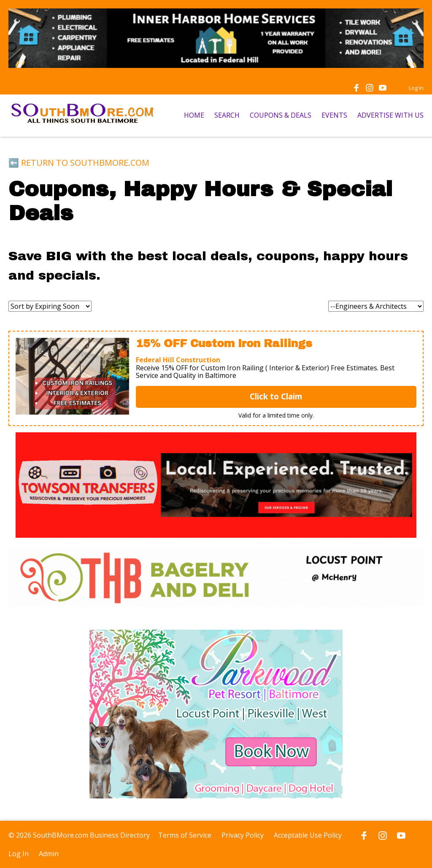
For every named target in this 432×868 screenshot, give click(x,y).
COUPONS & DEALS (281, 115)
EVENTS (334, 115)
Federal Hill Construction (178, 360)
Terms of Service (185, 835)
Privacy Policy (243, 835)
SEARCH (227, 115)
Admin (49, 854)
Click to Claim (276, 396)
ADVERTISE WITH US (390, 115)
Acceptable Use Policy (308, 835)
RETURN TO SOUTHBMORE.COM (85, 163)
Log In (416, 88)
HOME (194, 115)
